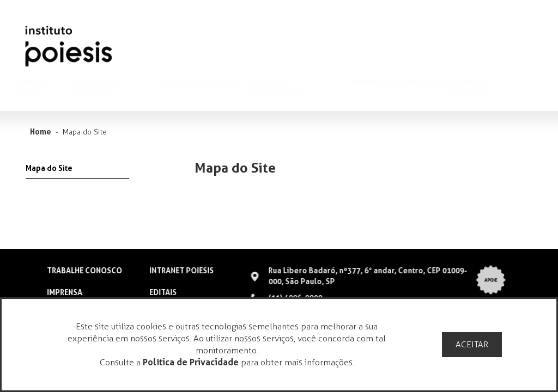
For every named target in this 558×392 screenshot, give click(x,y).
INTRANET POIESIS (181, 271)
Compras (374, 82)
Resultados (229, 82)
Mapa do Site (49, 168)
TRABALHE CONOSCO (84, 271)
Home (41, 132)
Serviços (184, 82)
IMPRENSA (65, 292)
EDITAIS (162, 292)
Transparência (425, 82)
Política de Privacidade (191, 362)
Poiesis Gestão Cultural (68, 46)
